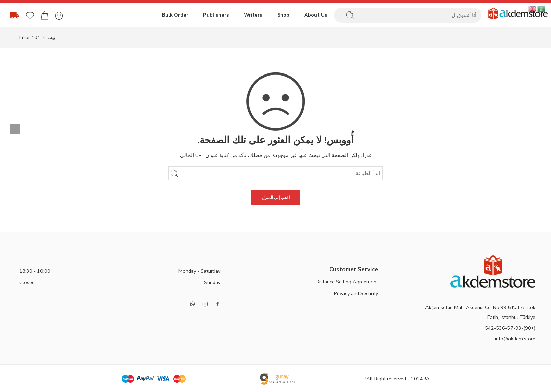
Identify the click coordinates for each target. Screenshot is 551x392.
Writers (253, 15)
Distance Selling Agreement (347, 282)
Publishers (216, 15)
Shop (283, 15)
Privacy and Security (356, 293)
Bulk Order (175, 15)
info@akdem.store (515, 339)
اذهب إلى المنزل (275, 198)
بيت (51, 37)
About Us (316, 15)
